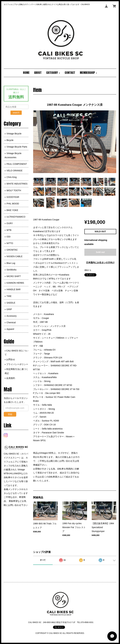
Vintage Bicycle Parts (17, 147)
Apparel (10, 329)
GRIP (9, 309)
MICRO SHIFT (14, 276)
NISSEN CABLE (15, 256)
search (16, 113)
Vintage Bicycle (14, 134)
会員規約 (11, 378)
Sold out (100, 252)
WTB (9, 230)
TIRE (9, 296)
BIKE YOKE (12, 210)
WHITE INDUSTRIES (17, 184)
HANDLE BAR (14, 289)
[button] (53, 73)
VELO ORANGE (15, 171)
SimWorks (12, 270)
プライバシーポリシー (17, 364)
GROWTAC (12, 250)
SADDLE (11, 303)
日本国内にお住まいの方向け (100, 262)
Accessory (12, 316)
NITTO (10, 243)
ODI (9, 237)
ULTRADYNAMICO (16, 217)
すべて (43, 560)
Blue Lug (11, 263)
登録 (10, 414)
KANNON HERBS (15, 283)
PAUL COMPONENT (17, 164)
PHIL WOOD (13, 204)
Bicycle (10, 140)
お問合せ (11, 359)
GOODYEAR (13, 197)
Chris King (12, 177)
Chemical (11, 322)
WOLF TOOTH (14, 190)
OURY (10, 223)
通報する (88, 270)
